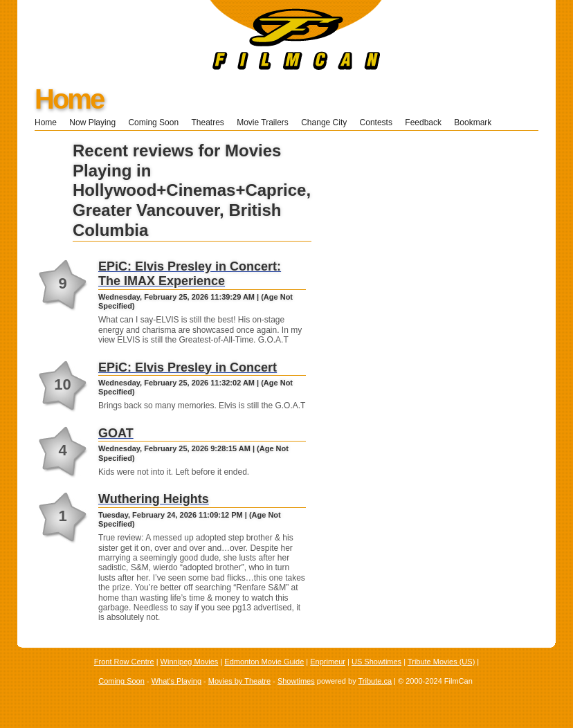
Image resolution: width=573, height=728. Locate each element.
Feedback (423, 122)
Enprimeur (328, 662)
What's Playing (176, 681)
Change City (324, 122)
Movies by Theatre (239, 681)
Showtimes (296, 681)
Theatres (207, 122)
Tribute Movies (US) (441, 662)
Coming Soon (153, 122)
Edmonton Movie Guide (264, 662)
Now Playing (92, 122)
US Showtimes (376, 662)
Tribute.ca (375, 681)
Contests (376, 122)
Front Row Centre (124, 662)
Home (69, 99)
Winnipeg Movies (190, 662)
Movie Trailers (263, 122)
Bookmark (477, 122)
